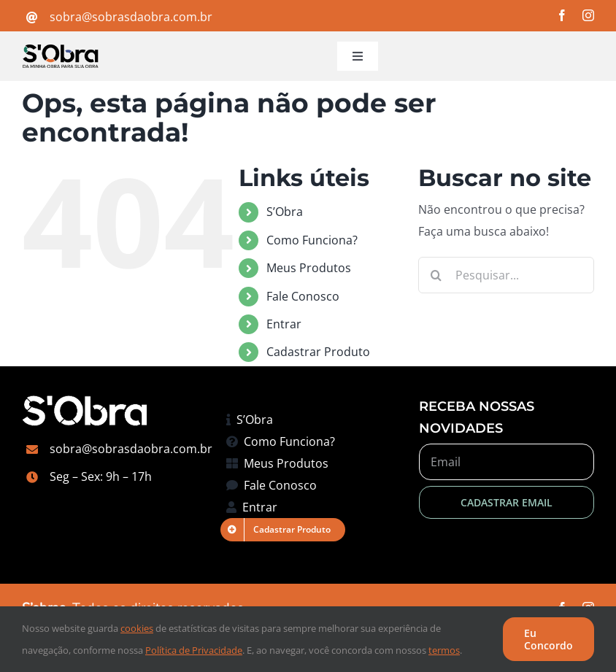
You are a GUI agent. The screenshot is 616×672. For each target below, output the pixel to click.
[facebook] (562, 15)
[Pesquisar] (436, 275)
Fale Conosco (303, 296)
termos (444, 650)
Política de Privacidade (194, 650)
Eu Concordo (548, 639)
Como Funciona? (312, 240)
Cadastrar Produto (318, 352)
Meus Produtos (309, 268)
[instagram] (588, 15)
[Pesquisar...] (506, 275)
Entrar (284, 324)
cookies (137, 628)
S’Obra (285, 212)
